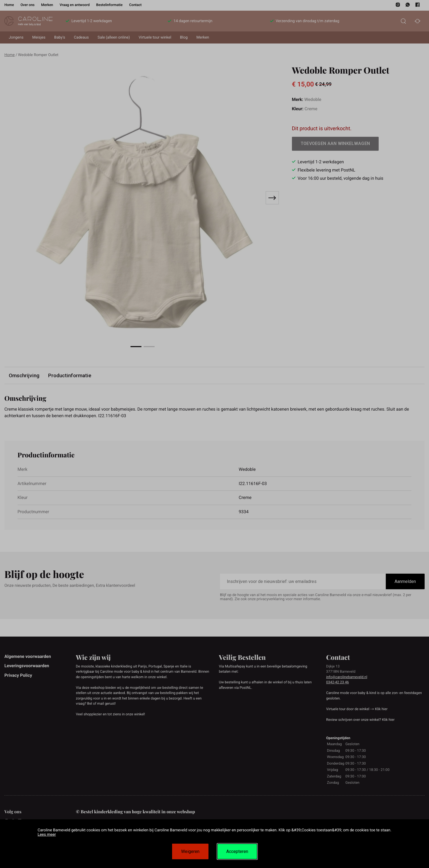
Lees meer (47, 834)
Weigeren (190, 851)
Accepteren (237, 851)
